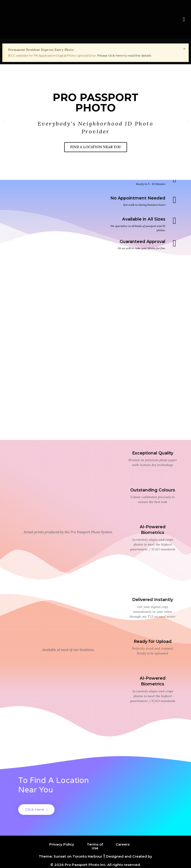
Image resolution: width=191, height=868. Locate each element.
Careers (123, 844)
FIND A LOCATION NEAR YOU (96, 147)
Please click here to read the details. (124, 55)
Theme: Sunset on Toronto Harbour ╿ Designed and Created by (95, 856)
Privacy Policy (62, 844)
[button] (184, 19)
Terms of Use (95, 846)
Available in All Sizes (144, 219)
